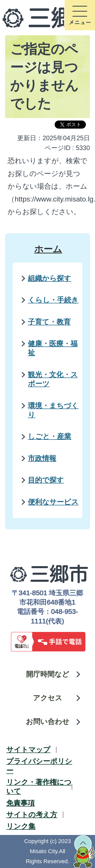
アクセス (48, 698)
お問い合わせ (48, 722)
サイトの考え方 (32, 815)
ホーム (48, 249)
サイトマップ (28, 750)
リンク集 (21, 826)
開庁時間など (48, 674)
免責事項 (21, 803)
